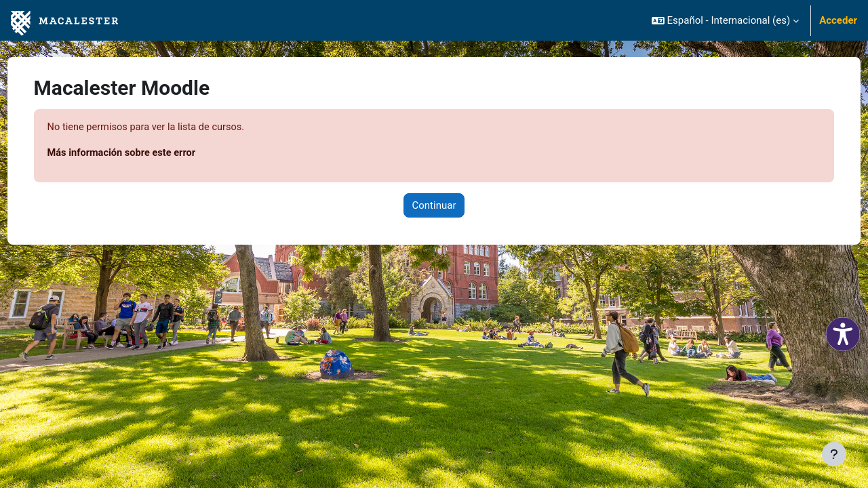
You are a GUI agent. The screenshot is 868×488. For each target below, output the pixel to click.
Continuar (434, 206)
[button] (725, 20)
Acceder (838, 20)
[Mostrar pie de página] (834, 454)
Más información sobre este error (149, 154)
